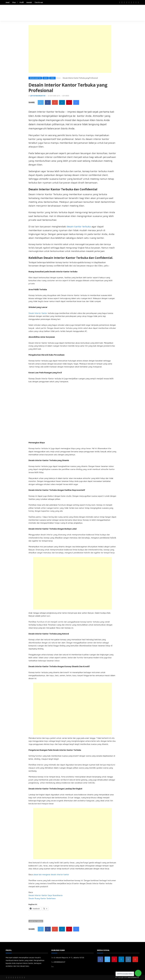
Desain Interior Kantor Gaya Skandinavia (45, 895)
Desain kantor (35, 78)
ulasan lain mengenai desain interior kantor (51, 874)
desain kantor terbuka (79, 226)
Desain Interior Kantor (38, 313)
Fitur (14, 2)
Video (52, 78)
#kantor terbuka (36, 921)
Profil (22, 2)
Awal (8, 2)
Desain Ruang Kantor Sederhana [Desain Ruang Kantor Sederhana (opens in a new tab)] (42, 898)
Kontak (29, 2)
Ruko (46, 78)
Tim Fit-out (39, 2)
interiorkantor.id (133, 977)
